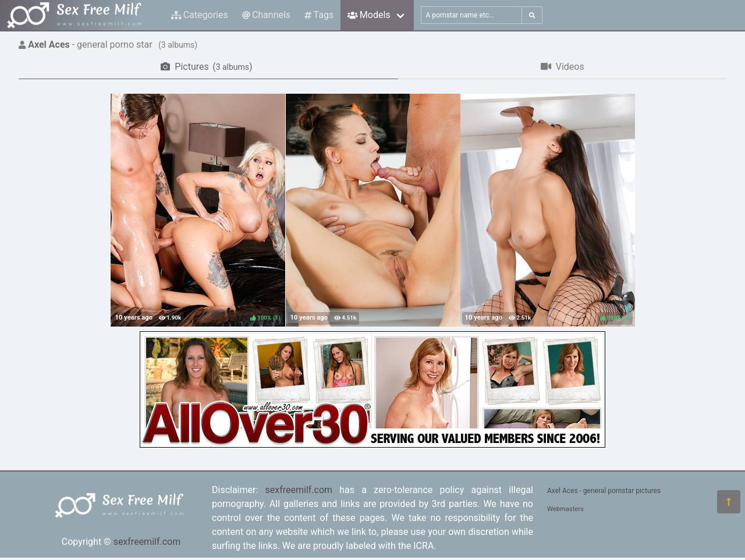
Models (369, 15)
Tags (319, 15)
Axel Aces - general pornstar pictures (604, 491)
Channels (266, 15)
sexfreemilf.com (147, 542)
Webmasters (565, 509)
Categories (200, 15)
